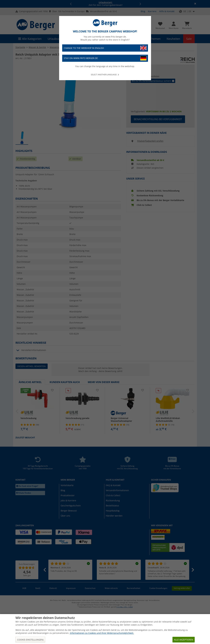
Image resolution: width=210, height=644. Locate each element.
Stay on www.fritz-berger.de (105, 58)
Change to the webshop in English (105, 48)
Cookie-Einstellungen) (30, 640)
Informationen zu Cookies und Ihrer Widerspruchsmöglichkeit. (102, 633)
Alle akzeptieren (184, 640)
